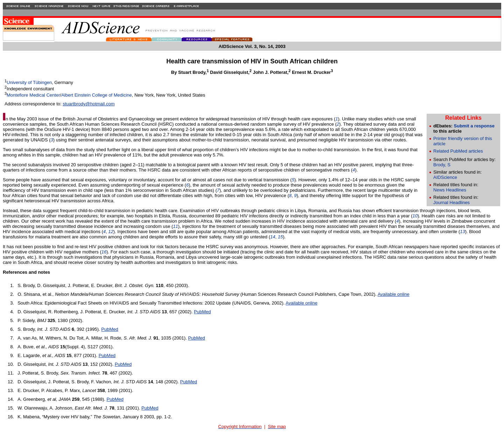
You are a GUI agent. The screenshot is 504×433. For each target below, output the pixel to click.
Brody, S (442, 165)
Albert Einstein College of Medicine (97, 95)
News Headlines (450, 190)
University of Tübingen (29, 82)
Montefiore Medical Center (33, 95)
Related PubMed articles (458, 151)
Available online (394, 294)
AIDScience (445, 177)
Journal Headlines (451, 202)
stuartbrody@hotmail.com (89, 104)
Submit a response (474, 126)
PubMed (202, 312)
